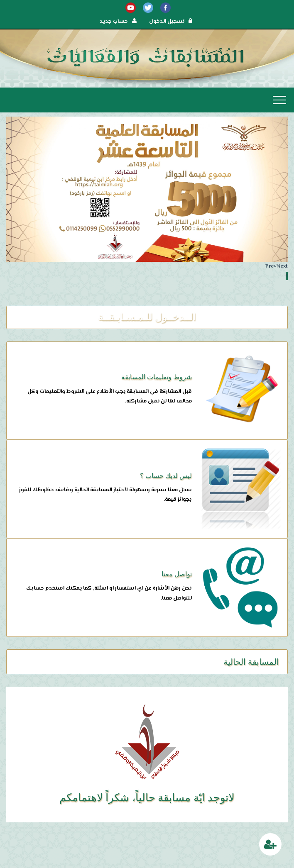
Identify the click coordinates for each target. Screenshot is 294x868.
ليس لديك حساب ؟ (166, 476)
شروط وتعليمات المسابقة (157, 377)
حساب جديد (118, 22)
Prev (271, 266)
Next (282, 266)
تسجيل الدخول (171, 22)
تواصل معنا (177, 574)
